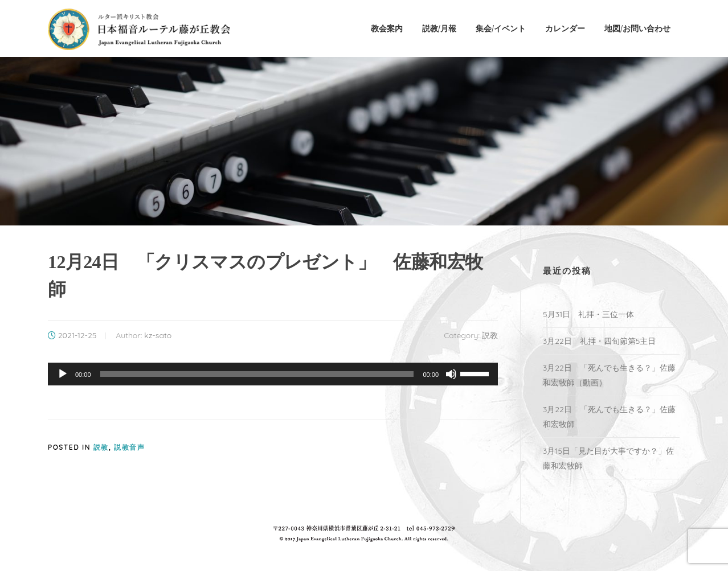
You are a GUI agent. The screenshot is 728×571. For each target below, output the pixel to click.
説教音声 (129, 447)
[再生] (63, 374)
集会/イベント (501, 28)
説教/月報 (439, 28)
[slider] (257, 374)
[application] (273, 374)
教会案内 (387, 28)
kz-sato (158, 335)
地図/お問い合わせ (637, 28)
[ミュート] (451, 374)
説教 (490, 335)
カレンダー (565, 28)
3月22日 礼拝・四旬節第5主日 (599, 341)
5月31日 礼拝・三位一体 (592, 314)
